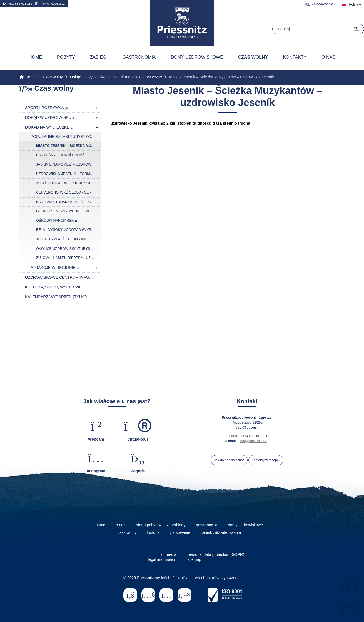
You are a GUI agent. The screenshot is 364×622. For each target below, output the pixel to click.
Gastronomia (139, 57)
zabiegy (179, 525)
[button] (319, 4)
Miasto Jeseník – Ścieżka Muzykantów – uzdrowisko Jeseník (68, 146)
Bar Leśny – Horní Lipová (60, 155)
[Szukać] (357, 29)
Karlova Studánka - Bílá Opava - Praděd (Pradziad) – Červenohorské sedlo (68, 202)
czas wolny (127, 532)
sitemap (194, 559)
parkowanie (180, 532)
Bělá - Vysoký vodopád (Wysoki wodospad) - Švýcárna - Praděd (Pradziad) (68, 230)
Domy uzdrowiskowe (197, 57)
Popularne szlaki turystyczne (137, 77)
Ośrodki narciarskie (57, 221)
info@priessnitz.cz (49, 3)
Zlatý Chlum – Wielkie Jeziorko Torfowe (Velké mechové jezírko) (68, 183)
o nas (121, 525)
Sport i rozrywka (46, 108)
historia (153, 532)
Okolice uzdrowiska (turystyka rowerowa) (68, 249)
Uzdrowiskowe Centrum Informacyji (63, 277)
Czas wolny (253, 57)
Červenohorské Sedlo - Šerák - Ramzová (68, 192)
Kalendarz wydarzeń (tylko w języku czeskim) (63, 297)
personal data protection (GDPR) (216, 554)
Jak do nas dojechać (229, 460)
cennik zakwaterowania (221, 532)
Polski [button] (353, 4)
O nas (328, 57)
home (100, 525)
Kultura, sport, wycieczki (53, 287)
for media (168, 554)
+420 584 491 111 (18, 3)
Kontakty (295, 57)
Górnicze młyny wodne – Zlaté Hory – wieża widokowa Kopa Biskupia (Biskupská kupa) (68, 211)
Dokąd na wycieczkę (88, 77)
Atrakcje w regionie (55, 268)
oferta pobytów (149, 525)
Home (182, 23)
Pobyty (66, 57)
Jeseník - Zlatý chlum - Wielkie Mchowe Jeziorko (68, 239)
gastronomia (207, 525)
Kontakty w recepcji (266, 460)
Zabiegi (99, 57)
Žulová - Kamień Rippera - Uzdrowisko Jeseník (68, 258)
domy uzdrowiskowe (245, 525)
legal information (162, 559)
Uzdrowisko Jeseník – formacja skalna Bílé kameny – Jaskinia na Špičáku (68, 174)
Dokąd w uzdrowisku (50, 117)
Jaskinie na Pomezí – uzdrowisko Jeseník (68, 164)
